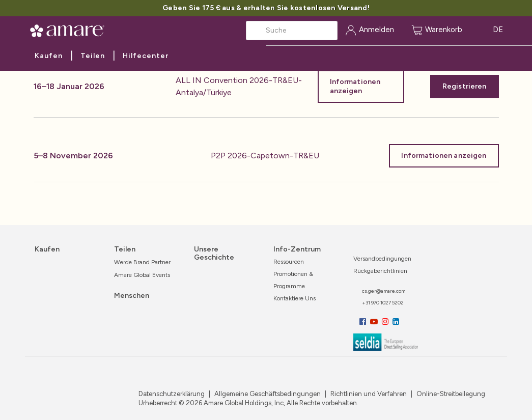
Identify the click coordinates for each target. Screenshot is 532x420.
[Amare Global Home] (71, 29)
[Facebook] (364, 322)
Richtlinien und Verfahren (368, 394)
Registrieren (465, 86)
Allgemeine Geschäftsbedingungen (267, 394)
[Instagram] (386, 322)
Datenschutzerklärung (172, 394)
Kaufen (49, 56)
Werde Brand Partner (142, 262)
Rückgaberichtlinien (380, 271)
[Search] (292, 31)
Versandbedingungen (382, 259)
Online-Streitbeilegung (450, 394)
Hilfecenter (146, 56)
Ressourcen (289, 262)
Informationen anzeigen (355, 86)
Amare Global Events (142, 275)
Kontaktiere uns (295, 298)
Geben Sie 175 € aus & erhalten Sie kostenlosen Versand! (266, 8)
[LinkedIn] (396, 322)
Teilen (93, 56)
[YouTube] (375, 322)
